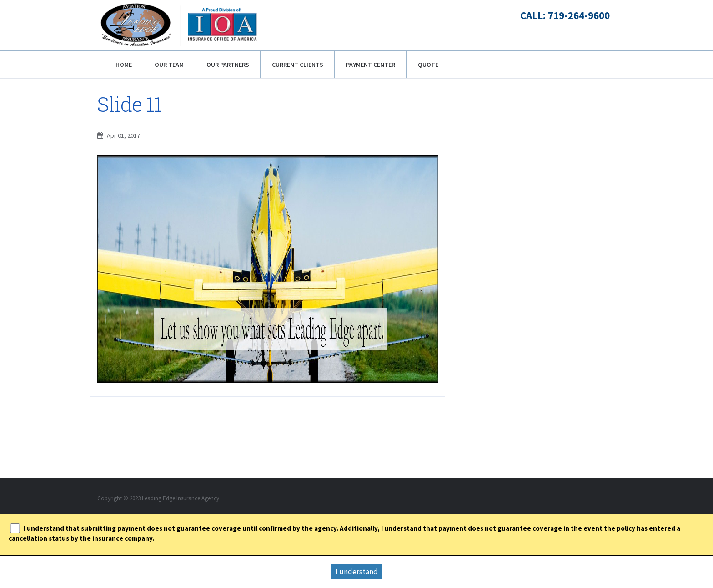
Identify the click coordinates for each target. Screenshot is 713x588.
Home (124, 65)
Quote (428, 65)
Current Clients (298, 65)
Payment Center (371, 65)
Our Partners (228, 65)
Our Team (169, 65)
